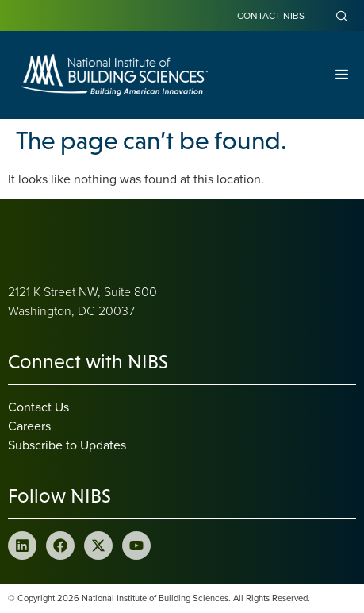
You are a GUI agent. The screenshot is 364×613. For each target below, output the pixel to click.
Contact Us (38, 407)
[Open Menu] (342, 75)
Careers (29, 426)
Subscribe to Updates (67, 445)
